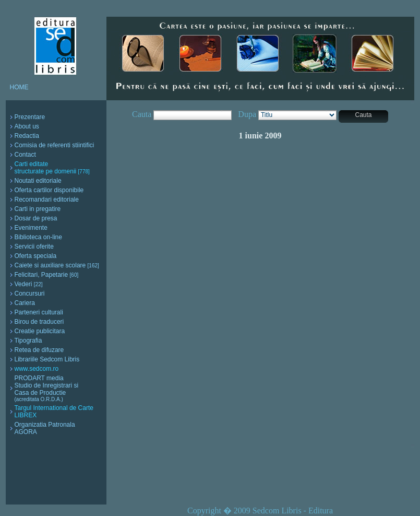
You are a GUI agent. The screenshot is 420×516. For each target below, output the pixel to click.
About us (27, 126)
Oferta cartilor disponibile (49, 190)
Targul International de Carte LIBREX (54, 412)
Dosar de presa (36, 218)
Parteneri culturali (39, 312)
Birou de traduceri (39, 322)
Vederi (29, 284)
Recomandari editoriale (47, 200)
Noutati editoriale (38, 181)
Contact (25, 155)
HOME (19, 87)
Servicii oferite (34, 247)
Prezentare (30, 117)
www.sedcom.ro (37, 369)
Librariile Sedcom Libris (47, 359)
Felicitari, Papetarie (47, 275)
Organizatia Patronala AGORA (45, 428)
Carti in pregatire (38, 209)
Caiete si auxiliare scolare (57, 265)
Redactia (27, 136)
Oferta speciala (36, 256)
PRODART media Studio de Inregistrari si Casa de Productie (47, 388)
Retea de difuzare (39, 350)
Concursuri (30, 294)
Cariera (25, 303)
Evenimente (31, 228)
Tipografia (28, 341)
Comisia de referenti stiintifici (55, 145)
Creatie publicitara (40, 331)
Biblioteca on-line (38, 237)
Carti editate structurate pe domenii (52, 168)
